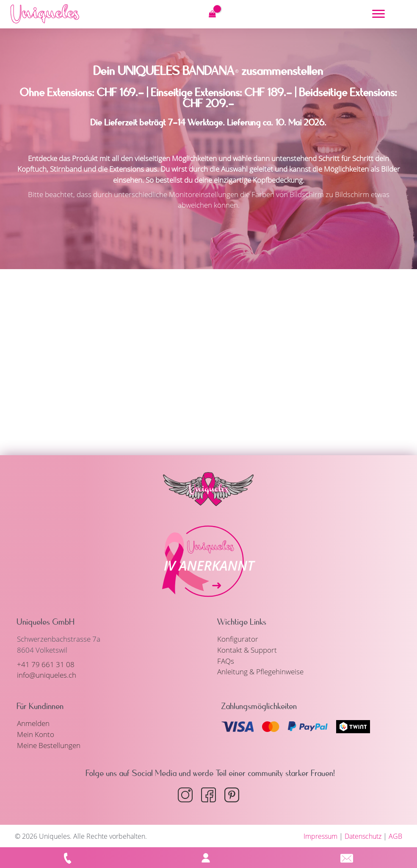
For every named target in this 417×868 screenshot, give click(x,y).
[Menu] (378, 14)
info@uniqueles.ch (47, 675)
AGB (395, 835)
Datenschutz (363, 835)
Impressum (320, 835)
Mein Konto (36, 734)
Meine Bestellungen (49, 744)
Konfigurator (238, 639)
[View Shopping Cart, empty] (212, 14)
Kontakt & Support (247, 650)
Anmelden (33, 723)
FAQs (226, 661)
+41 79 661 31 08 (46, 664)
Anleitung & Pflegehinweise (260, 671)
